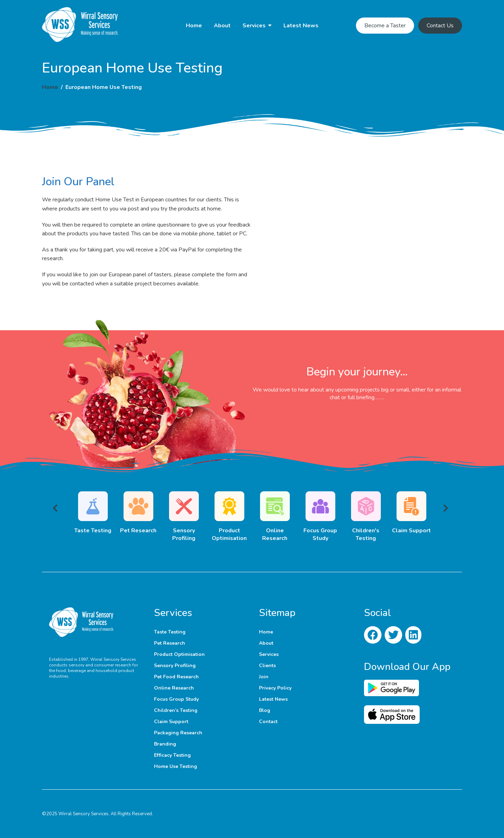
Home (194, 26)
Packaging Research (178, 733)
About (222, 26)
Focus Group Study (176, 699)
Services (254, 26)
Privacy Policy (275, 688)
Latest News (301, 26)
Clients (267, 666)
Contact (268, 722)
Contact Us (440, 26)
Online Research (174, 688)
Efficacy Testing (172, 755)
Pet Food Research (176, 677)
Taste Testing (170, 632)
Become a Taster (385, 26)
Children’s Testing (176, 710)
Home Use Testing (176, 766)
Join (264, 677)
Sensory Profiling (175, 666)
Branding (165, 744)
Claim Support (171, 722)
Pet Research (170, 643)
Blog (265, 710)
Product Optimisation (179, 654)
